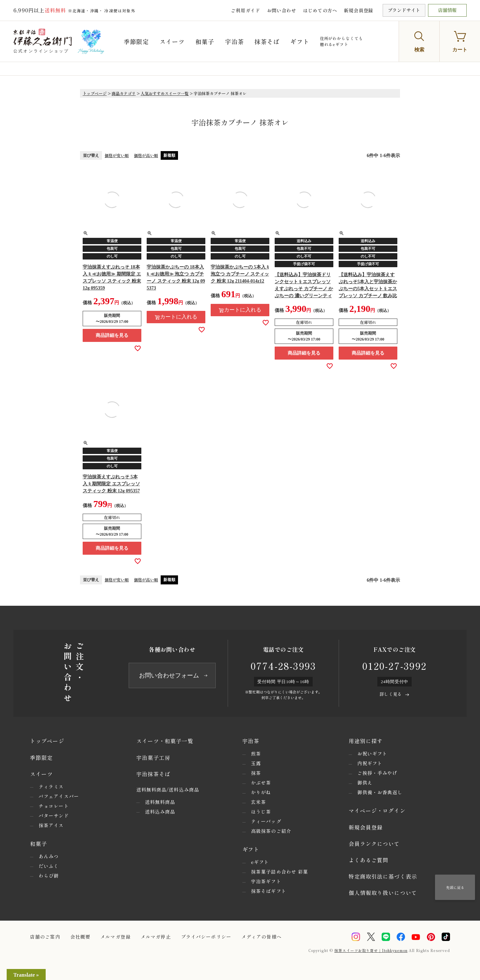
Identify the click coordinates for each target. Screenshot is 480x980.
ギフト (302, 41)
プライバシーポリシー (206, 937)
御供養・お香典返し (380, 792)
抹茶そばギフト (269, 891)
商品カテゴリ (124, 93)
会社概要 (80, 937)
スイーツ (174, 41)
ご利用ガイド (245, 10)
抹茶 (256, 773)
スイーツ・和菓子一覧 (165, 741)
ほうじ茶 (261, 812)
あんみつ (49, 856)
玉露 (256, 763)
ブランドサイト (404, 10)
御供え (365, 783)
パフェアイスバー (59, 796)
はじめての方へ (320, 10)
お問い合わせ (282, 10)
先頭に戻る (455, 887)
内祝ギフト (370, 763)
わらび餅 (49, 876)
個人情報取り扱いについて (383, 893)
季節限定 (139, 41)
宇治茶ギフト (266, 881)
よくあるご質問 (369, 860)
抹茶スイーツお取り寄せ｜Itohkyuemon (371, 950)
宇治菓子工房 (153, 758)
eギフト (260, 862)
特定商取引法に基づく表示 (383, 876)
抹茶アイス (51, 825)
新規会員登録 (359, 10)
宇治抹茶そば (153, 774)
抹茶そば (269, 41)
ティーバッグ (266, 821)
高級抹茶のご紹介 (271, 831)
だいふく (49, 866)
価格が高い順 (146, 155)
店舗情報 (447, 10)
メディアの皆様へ (261, 937)
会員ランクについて (374, 844)
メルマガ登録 (115, 937)
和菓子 (207, 41)
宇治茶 (236, 41)
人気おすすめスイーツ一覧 (165, 93)
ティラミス (51, 787)
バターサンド (54, 816)
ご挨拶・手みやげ (377, 773)
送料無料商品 (160, 802)
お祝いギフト (372, 754)
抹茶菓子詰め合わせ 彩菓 (279, 872)
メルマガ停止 (156, 937)
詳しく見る (391, 694)
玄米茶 (258, 802)
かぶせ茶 (261, 783)
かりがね (261, 792)
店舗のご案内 (45, 937)
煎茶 (256, 754)
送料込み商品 (160, 812)
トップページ (95, 93)
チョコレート (54, 806)
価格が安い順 (117, 155)
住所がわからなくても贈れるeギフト (343, 41)
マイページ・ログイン (377, 811)
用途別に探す (366, 741)
